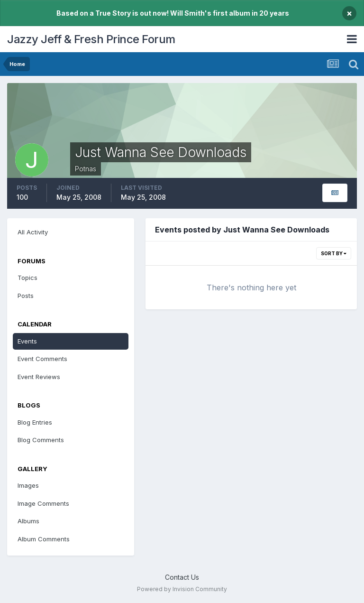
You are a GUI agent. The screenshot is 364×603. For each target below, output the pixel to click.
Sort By (334, 253)
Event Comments (42, 359)
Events (27, 341)
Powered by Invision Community (182, 589)
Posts (26, 296)
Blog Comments (41, 440)
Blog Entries (35, 422)
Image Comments (43, 503)
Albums (28, 521)
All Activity (33, 232)
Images (28, 485)
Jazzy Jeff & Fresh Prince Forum (91, 39)
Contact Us (182, 577)
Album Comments (44, 539)
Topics (27, 278)
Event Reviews (39, 377)
